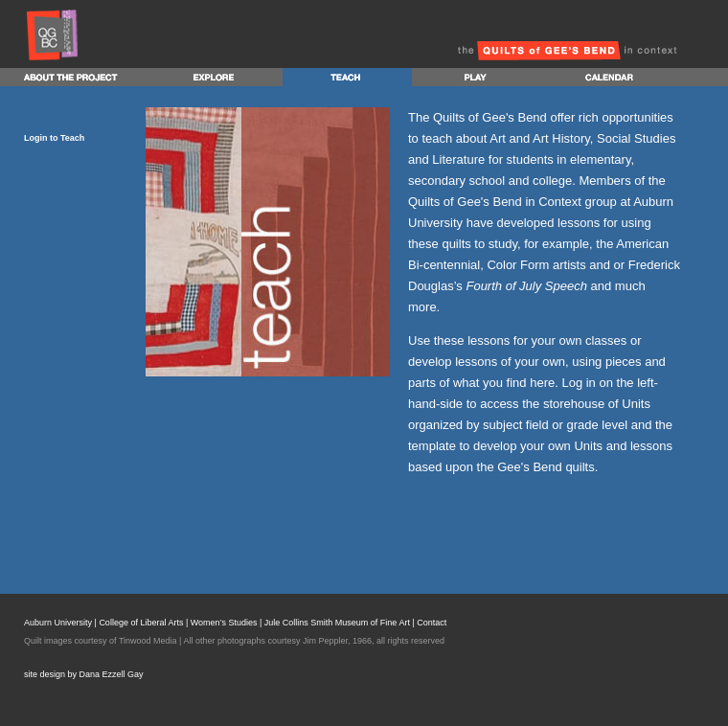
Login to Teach (54, 138)
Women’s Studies (224, 623)
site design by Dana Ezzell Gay (84, 674)
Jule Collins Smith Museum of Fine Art (337, 623)
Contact (432, 623)
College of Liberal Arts (141, 623)
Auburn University (58, 623)
